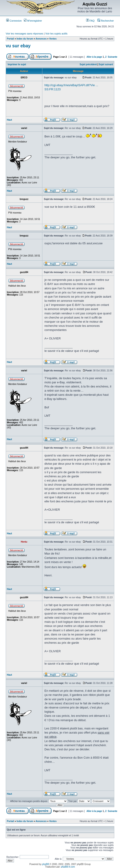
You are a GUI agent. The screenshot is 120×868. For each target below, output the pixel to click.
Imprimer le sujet (17, 64)
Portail (10, 39)
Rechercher (106, 21)
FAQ (90, 21)
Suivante (113, 57)
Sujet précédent (88, 64)
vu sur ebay (18, 46)
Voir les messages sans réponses (25, 34)
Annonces (41, 39)
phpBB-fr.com (68, 867)
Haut (9, 120)
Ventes (53, 39)
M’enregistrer (33, 21)
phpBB (46, 864)
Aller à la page (94, 57)
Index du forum (25, 39)
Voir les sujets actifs (56, 34)
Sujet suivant (106, 64)
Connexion (14, 21)
